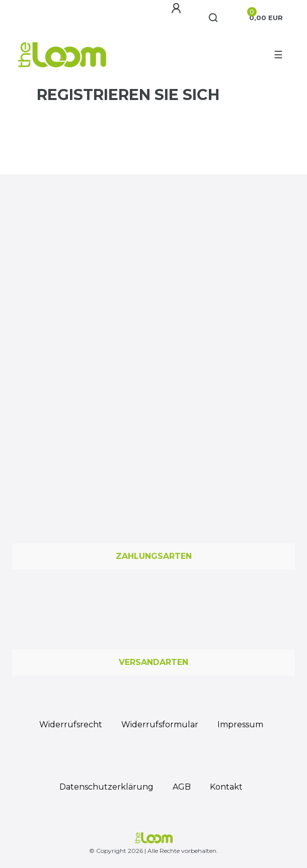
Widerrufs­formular (160, 725)
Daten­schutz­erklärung (106, 787)
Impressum (240, 725)
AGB (182, 787)
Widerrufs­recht (71, 725)
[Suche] (214, 18)
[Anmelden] (178, 9)
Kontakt (226, 787)
